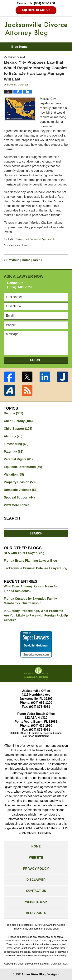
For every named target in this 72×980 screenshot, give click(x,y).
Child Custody (18, 421)
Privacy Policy (36, 869)
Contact (19, 81)
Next (38, 260)
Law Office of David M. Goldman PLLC (46, 964)
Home (26, 260)
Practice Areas (22, 64)
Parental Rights (18, 459)
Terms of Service (43, 929)
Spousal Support (19, 497)
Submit (36, 360)
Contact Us (36, 891)
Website (36, 858)
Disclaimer (36, 880)
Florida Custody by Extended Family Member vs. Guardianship (30, 601)
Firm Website (21, 55)
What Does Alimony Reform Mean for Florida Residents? (31, 589)
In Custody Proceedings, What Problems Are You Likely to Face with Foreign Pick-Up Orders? (36, 615)
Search (36, 533)
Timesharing (16, 444)
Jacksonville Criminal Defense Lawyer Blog (36, 568)
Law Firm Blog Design (35, 974)
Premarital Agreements (42, 239)
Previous (12, 260)
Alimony (13, 436)
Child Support (18, 429)
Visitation (14, 475)
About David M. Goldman (30, 73)
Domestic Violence (21, 490)
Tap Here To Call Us (36, 10)
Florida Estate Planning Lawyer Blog (30, 561)
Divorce (20, 239)
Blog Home (19, 47)
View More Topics (17, 505)
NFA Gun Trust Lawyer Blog (24, 553)
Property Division (20, 482)
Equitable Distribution (23, 467)
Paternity (14, 452)
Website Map (36, 902)
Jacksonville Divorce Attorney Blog (36, 29)
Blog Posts (36, 913)
